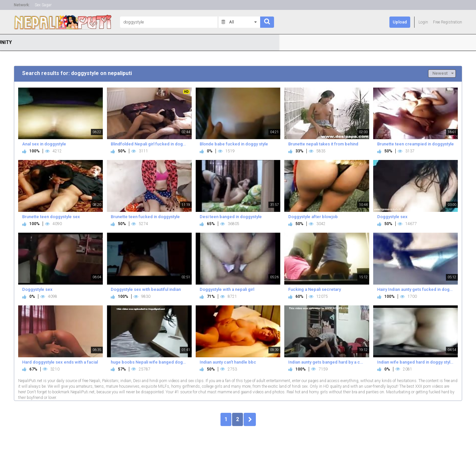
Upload (400, 22)
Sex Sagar (43, 5)
